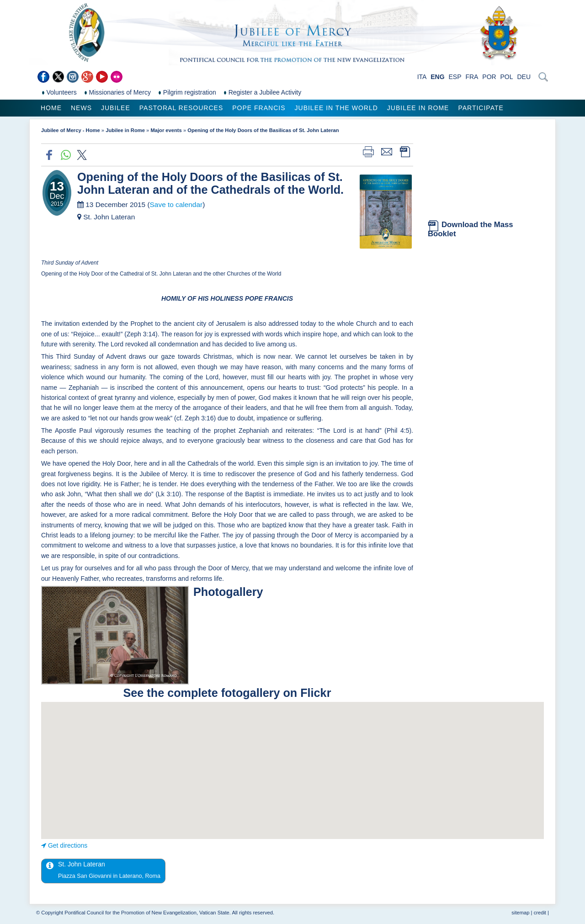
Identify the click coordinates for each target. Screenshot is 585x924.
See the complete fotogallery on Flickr (227, 693)
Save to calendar (176, 204)
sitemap (520, 913)
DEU (524, 77)
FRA (472, 77)
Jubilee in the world (336, 108)
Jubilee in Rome (418, 108)
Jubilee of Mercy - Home (71, 130)
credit (540, 913)
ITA (422, 77)
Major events (166, 130)
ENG (437, 77)
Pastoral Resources (181, 108)
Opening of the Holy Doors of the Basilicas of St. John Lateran (263, 130)
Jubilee (116, 108)
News (81, 108)
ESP (455, 77)
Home (51, 108)
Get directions (68, 845)
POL (507, 77)
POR (489, 77)
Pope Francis (259, 108)
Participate (481, 108)
